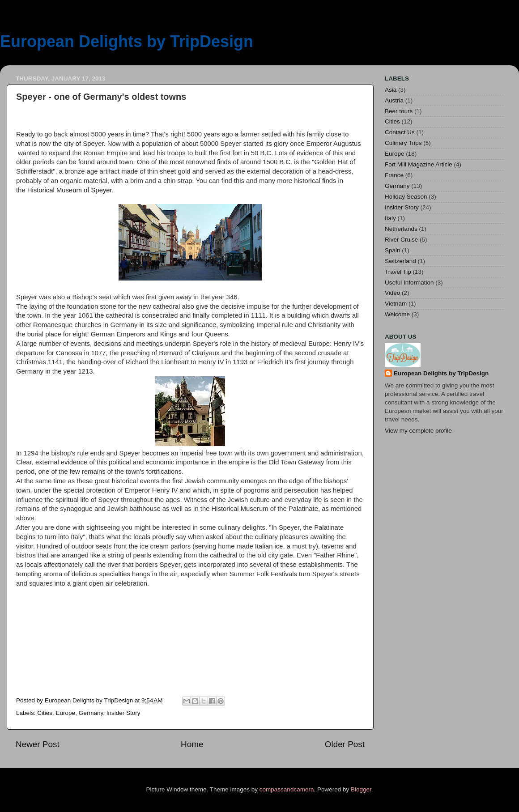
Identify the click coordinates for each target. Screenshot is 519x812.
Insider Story (123, 713)
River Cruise (401, 240)
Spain (393, 250)
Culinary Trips (403, 143)
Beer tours (399, 111)
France (394, 175)
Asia (391, 90)
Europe (66, 713)
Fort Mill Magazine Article (419, 164)
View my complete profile (418, 431)
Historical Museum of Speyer (70, 190)
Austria (394, 100)
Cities (45, 713)
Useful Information (409, 283)
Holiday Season (406, 197)
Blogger (361, 789)
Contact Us (400, 132)
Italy (390, 218)
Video (392, 293)
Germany (91, 713)
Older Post (345, 744)
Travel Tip (398, 272)
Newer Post (38, 744)
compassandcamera (287, 789)
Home (192, 744)
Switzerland (400, 261)
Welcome (397, 314)
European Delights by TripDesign (127, 41)
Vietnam (396, 304)
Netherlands (401, 229)
